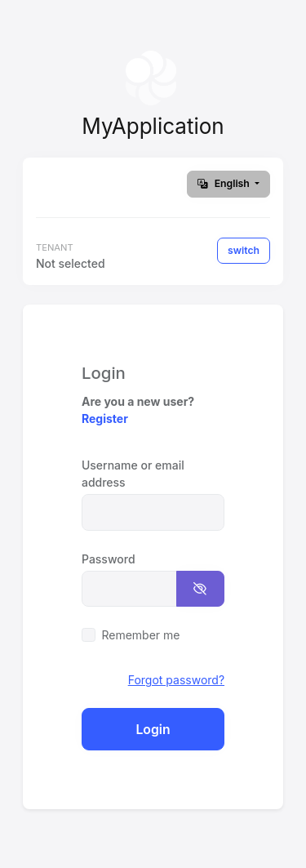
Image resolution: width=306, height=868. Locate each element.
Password (109, 559)
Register (105, 418)
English (225, 183)
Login (153, 730)
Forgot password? (176, 680)
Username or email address (133, 474)
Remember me (140, 635)
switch (244, 250)
